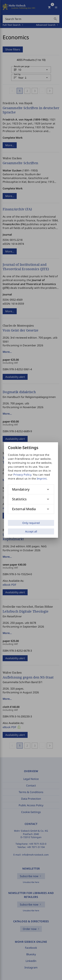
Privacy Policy (22, 475)
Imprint (42, 479)
